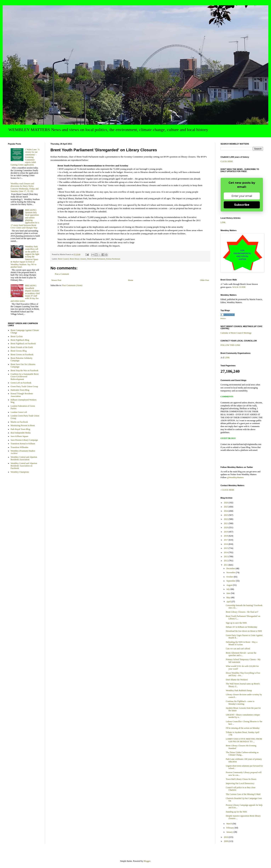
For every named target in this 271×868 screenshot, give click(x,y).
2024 (226, 511)
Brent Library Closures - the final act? (242, 612)
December (231, 568)
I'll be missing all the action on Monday (243, 728)
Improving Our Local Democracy (240, 783)
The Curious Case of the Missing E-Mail (243, 794)
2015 (226, 548)
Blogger (147, 861)
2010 (226, 837)
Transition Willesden (19, 447)
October (230, 577)
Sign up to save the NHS (236, 623)
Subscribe (242, 205)
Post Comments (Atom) (72, 285)
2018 (226, 536)
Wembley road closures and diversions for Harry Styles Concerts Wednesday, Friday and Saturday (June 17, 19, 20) (25, 187)
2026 (226, 503)
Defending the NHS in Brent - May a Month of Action (242, 643)
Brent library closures (78, 259)
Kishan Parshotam (113, 259)
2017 (226, 540)
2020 (226, 527)
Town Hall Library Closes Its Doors (241, 779)
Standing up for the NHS (236, 812)
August (230, 585)
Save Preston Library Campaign (24, 440)
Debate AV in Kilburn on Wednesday (242, 627)
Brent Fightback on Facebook (23, 344)
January (230, 832)
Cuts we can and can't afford (238, 649)
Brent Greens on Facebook (22, 355)
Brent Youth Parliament (96, 259)
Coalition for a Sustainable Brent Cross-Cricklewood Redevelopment (25, 377)
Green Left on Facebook (21, 383)
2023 (226, 515)
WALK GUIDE (239, 287)
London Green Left (19, 412)
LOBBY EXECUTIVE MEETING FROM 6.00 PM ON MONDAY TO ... (244, 740)
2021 (226, 523)
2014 (226, 552)
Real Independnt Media (21, 433)
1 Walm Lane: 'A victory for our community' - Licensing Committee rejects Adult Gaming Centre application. (25, 157)
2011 (226, 565)
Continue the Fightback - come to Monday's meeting (240, 703)
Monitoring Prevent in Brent (23, 425)
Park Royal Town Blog (20, 429)
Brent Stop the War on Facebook (24, 371)
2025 (226, 507)
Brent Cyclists (17, 336)
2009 (226, 841)
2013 (226, 557)
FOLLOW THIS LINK (230, 345)
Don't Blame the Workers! (237, 680)
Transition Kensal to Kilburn (23, 444)
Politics (223, 318)
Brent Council (63, 259)
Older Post (204, 280)
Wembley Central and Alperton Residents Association (24, 458)
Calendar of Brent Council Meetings (236, 333)
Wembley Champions (20, 472)
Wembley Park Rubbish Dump (239, 690)
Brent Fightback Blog (20, 340)
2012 (226, 561)
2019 (226, 532)
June (229, 593)
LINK (223, 222)
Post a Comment (62, 274)
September (231, 581)
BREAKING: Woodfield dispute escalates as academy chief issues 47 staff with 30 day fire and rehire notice (25, 293)
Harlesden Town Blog (20, 390)
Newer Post (56, 280)
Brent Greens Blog (19, 351)
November (231, 573)
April (229, 602)
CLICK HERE (227, 161)
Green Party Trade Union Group (24, 386)
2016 (226, 544)
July (228, 589)
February (230, 828)
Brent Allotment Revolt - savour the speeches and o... (241, 654)
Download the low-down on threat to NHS (244, 631)
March (229, 824)
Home (131, 280)
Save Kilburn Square (19, 436)
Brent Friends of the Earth (22, 347)
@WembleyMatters (235, 477)
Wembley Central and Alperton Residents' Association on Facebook (24, 466)
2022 (226, 519)
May (229, 598)
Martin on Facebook (19, 422)
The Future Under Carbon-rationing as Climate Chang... (242, 754)
